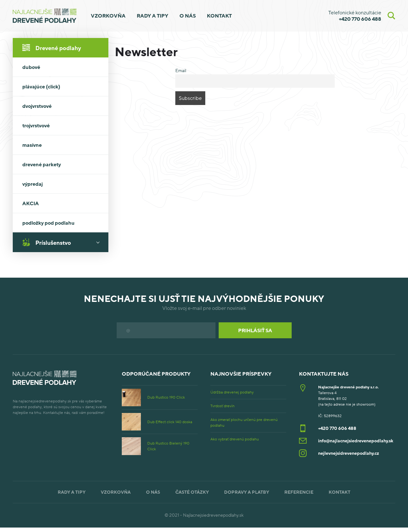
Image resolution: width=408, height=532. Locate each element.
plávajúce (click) (41, 86)
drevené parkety (42, 164)
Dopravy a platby (247, 492)
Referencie (299, 492)
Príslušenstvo (63, 242)
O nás (188, 16)
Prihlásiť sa (255, 330)
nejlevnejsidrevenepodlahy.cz (349, 453)
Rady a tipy (153, 16)
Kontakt (219, 16)
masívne (32, 145)
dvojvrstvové (37, 106)
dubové (31, 67)
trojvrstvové (36, 125)
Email (181, 70)
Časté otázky (192, 492)
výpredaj (33, 184)
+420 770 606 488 (337, 428)
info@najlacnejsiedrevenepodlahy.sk (356, 441)
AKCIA (31, 203)
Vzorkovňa (108, 16)
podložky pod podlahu (48, 223)
